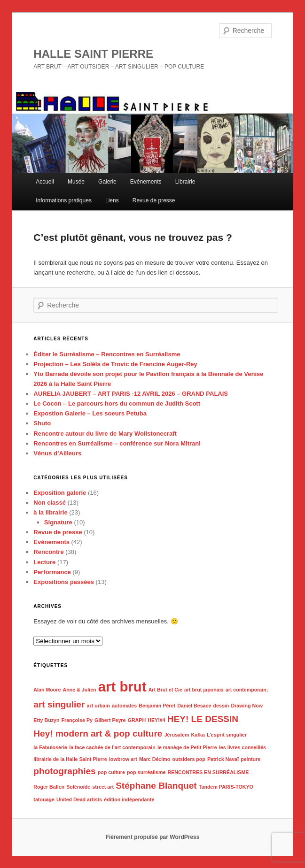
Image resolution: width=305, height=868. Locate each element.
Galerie (107, 182)
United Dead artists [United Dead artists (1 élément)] (79, 799)
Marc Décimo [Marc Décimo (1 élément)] (155, 759)
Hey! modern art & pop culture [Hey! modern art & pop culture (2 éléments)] (98, 734)
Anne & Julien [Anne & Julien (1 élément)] (80, 690)
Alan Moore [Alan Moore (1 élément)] (47, 690)
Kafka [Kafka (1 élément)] (198, 735)
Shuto (42, 423)
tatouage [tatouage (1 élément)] (44, 799)
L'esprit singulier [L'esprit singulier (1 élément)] (227, 735)
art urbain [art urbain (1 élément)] (98, 706)
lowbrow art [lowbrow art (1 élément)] (123, 759)
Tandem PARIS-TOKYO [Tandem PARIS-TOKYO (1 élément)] (226, 787)
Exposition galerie (60, 493)
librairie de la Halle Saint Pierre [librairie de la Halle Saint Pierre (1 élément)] (70, 759)
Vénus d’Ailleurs (57, 453)
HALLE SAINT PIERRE (93, 54)
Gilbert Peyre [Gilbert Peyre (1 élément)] (110, 720)
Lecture (44, 562)
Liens (112, 200)
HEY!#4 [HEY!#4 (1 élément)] (156, 720)
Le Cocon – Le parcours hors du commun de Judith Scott (117, 403)
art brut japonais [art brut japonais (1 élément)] (204, 690)
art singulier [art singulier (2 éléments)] (59, 704)
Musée (76, 182)
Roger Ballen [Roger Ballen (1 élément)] (49, 787)
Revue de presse (154, 200)
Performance (52, 572)
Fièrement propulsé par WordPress (153, 837)
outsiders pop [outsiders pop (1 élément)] (188, 759)
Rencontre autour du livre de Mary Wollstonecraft (105, 434)
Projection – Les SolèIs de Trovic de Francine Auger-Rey (115, 364)
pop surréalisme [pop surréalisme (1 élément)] (146, 772)
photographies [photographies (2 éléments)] (64, 771)
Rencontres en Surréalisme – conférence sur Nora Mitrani (117, 443)
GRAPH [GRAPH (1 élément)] (137, 720)
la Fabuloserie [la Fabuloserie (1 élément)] (50, 747)
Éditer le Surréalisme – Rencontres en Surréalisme (107, 354)
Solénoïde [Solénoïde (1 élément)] (78, 787)
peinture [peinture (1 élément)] (250, 759)
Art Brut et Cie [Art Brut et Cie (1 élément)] (165, 690)
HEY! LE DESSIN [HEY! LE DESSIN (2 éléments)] (203, 719)
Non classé (50, 503)
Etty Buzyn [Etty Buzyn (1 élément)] (46, 720)
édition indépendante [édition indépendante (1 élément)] (129, 799)
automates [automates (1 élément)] (124, 706)
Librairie (185, 182)
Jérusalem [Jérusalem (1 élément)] (177, 735)
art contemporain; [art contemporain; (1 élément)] (247, 690)
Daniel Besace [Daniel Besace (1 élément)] (194, 706)
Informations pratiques (64, 200)
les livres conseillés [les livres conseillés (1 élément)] (242, 747)
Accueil (45, 182)
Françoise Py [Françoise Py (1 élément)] (77, 720)
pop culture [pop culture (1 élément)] (111, 772)
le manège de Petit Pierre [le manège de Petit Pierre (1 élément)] (187, 747)
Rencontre (48, 552)
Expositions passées (64, 582)
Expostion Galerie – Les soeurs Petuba (90, 413)
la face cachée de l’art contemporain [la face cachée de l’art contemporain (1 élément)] (112, 747)
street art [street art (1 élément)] (103, 787)
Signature (58, 522)
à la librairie (50, 512)
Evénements (146, 182)
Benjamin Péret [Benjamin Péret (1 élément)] (157, 706)
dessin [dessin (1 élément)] (221, 706)
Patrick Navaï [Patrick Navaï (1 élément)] (223, 759)
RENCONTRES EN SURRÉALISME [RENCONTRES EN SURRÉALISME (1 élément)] (208, 772)
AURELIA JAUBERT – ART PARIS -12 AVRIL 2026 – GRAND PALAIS (131, 394)
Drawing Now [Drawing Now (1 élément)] (247, 706)
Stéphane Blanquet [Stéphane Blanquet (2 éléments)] (156, 786)
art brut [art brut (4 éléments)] (122, 687)
